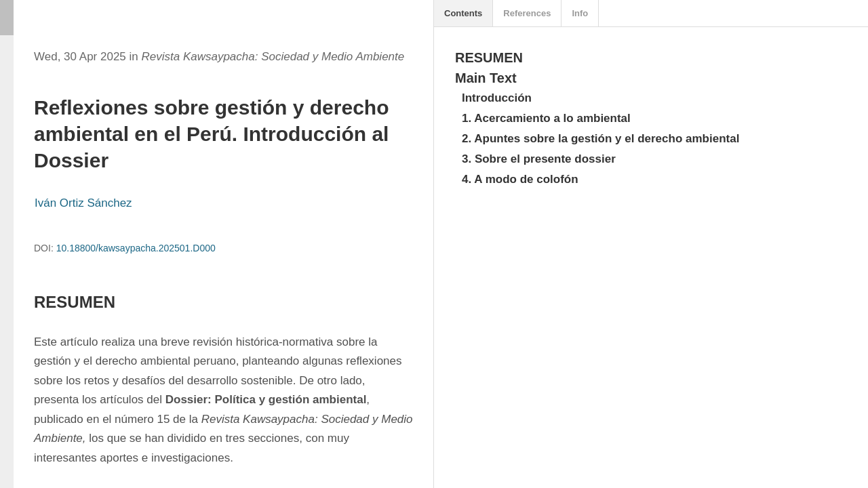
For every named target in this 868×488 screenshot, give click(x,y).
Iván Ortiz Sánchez (83, 203)
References (527, 13)
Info (580, 13)
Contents (463, 13)
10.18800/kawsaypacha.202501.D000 (136, 248)
